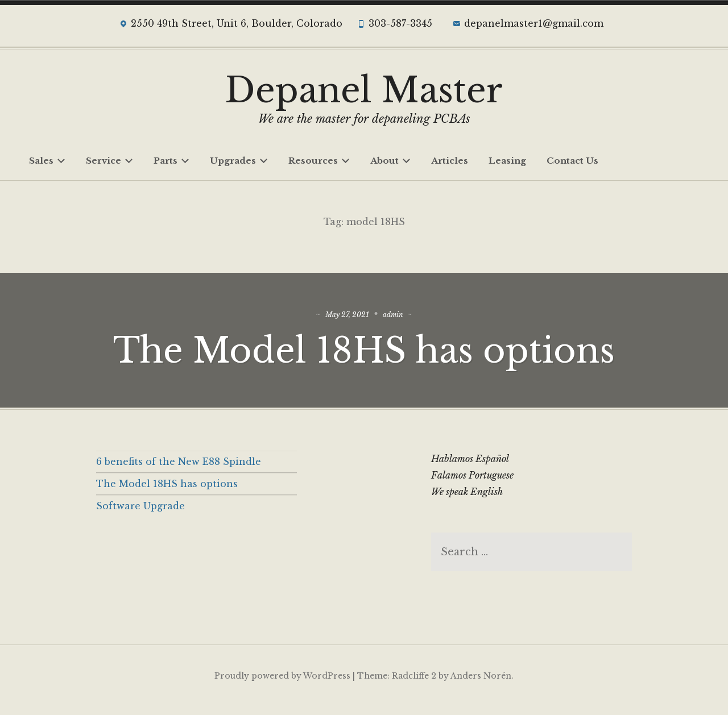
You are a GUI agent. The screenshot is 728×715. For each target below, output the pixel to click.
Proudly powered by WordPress (282, 684)
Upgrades (239, 161)
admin (400, 319)
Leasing (507, 161)
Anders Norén (481, 684)
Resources (319, 161)
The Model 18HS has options (364, 355)
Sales (47, 161)
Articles (450, 161)
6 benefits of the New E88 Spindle (179, 470)
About (390, 161)
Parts (171, 161)
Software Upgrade (140, 514)
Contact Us (572, 161)
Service (109, 161)
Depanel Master (364, 90)
